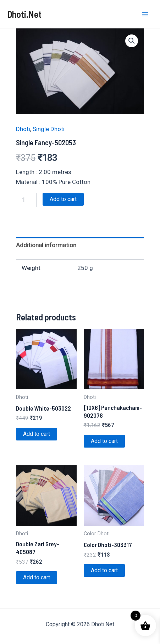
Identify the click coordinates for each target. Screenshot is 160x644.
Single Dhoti (49, 129)
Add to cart (63, 199)
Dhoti (23, 129)
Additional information (46, 245)
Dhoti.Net (24, 14)
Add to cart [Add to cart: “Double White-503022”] (37, 434)
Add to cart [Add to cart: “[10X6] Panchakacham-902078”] (104, 441)
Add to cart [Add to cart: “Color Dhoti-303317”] (104, 570)
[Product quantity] (26, 200)
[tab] (80, 245)
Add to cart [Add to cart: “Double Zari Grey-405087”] (37, 577)
